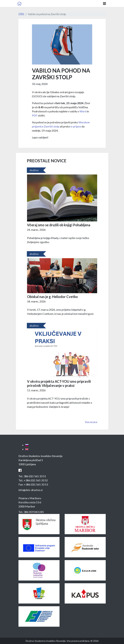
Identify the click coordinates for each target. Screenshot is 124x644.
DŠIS (21, 14)
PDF (35, 115)
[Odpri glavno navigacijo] (105, 4)
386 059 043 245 (34, 512)
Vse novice (91, 422)
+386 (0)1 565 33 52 (36, 480)
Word (83, 111)
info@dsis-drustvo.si (31, 490)
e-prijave (76, 126)
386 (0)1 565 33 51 (35, 476)
